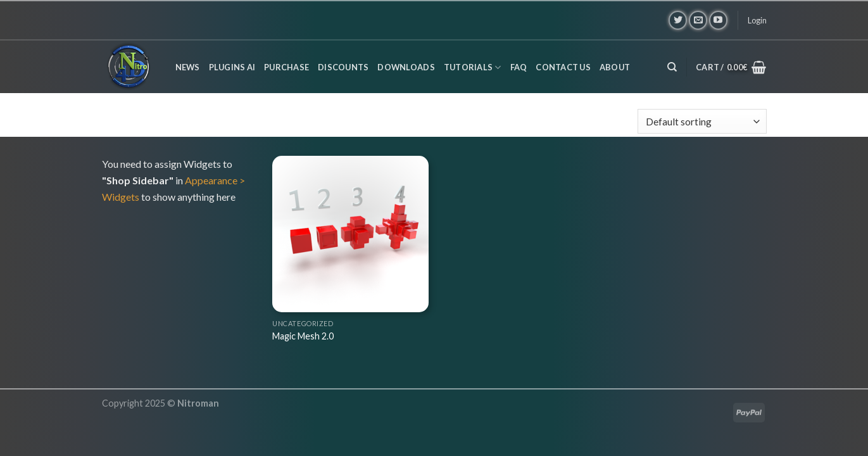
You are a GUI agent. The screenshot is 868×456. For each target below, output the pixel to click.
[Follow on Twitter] (678, 20)
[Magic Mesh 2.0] (350, 234)
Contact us (563, 67)
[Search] (672, 67)
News (188, 67)
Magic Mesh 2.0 (303, 336)
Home (120, 122)
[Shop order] (702, 121)
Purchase (286, 67)
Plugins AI (232, 67)
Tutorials (473, 67)
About (615, 67)
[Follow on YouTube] (718, 20)
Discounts (343, 67)
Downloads (406, 67)
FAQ (519, 67)
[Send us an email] (698, 20)
